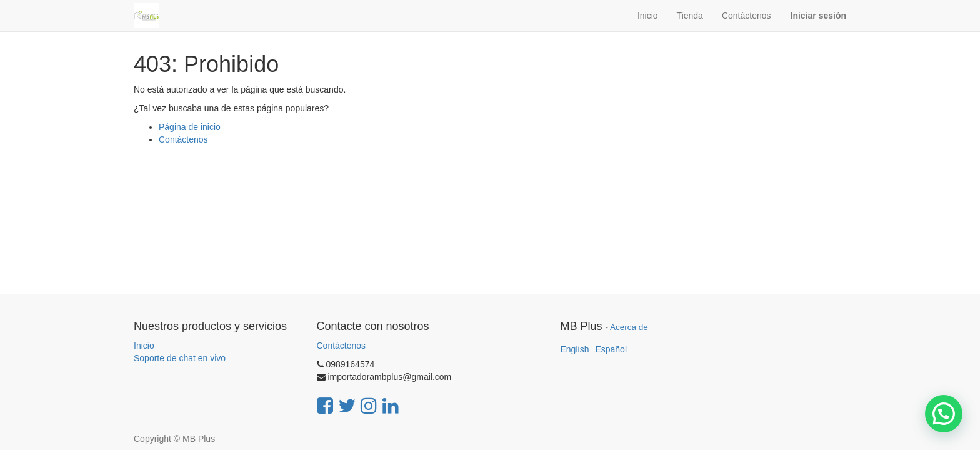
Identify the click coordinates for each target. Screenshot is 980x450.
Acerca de (629, 327)
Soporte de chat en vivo (180, 358)
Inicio (144, 346)
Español (611, 349)
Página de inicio (190, 127)
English (575, 349)
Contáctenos (183, 139)
